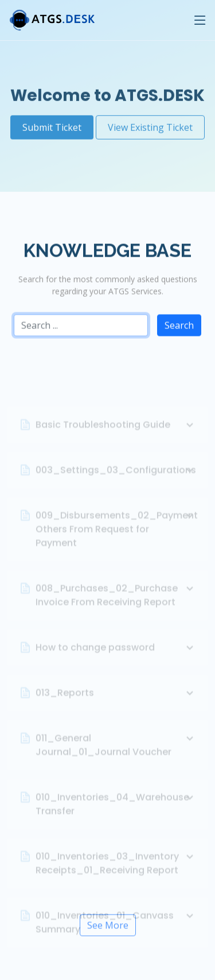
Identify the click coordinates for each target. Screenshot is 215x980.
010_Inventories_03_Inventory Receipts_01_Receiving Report (116, 873)
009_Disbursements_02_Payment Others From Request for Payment (116, 539)
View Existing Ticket (150, 122)
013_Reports (116, 703)
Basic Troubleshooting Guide (116, 435)
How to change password (116, 657)
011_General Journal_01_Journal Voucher (116, 755)
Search (179, 329)
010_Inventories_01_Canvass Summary (116, 932)
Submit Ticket (52, 122)
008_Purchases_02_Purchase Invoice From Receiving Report (116, 605)
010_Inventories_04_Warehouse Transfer (116, 814)
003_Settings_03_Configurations (116, 480)
